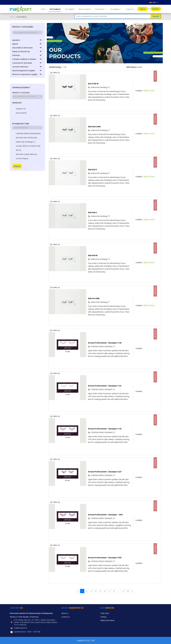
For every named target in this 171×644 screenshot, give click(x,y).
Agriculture (16, 40)
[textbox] (27, 97)
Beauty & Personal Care (21, 51)
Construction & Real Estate (22, 63)
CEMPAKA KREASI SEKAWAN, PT (102, 346)
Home (43, 9)
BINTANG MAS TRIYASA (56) (26, 138)
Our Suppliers (70, 9)
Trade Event (105, 613)
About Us (65, 613)
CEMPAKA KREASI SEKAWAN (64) (28, 133)
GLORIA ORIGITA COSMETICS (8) (28, 146)
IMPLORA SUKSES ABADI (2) (26, 154)
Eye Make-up (55, 73)
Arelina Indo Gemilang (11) (25, 142)
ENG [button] (153, 2)
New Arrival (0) (21, 113)
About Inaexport (85, 9)
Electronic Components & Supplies (25, 74)
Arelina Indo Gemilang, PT (99, 87)
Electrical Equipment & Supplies (24, 71)
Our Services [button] (100, 9)
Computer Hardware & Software (24, 59)
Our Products (55, 9)
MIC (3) (19, 150)
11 (123, 591)
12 (128, 591)
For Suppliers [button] (115, 9)
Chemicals (16, 55)
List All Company (22, 158)
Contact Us (130, 9)
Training (103, 617)
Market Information (107, 620)
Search (156, 16)
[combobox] (27, 97)
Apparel (15, 44)
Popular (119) (21, 109)
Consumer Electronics (20, 67)
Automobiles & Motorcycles (23, 48)
